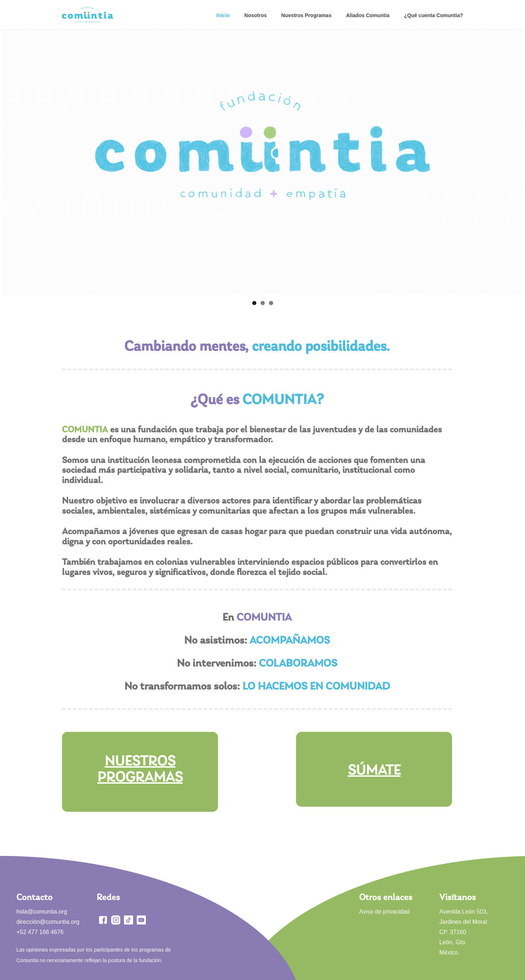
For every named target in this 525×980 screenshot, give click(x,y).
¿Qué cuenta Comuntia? (433, 15)
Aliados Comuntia (368, 15)
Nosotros (255, 15)
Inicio (223, 15)
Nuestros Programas (306, 15)
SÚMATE (374, 771)
